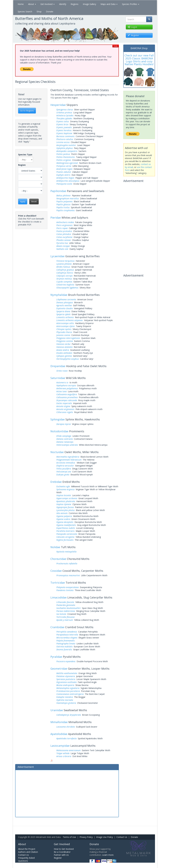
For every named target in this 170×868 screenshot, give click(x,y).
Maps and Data (109, 4)
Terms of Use (69, 837)
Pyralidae (56, 657)
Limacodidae (59, 597)
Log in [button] (132, 27)
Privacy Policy (86, 837)
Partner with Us (61, 855)
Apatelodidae (59, 734)
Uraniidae (57, 710)
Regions (75, 4)
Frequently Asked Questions (26, 859)
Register (58, 858)
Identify (63, 4)
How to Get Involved (64, 849)
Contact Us (122, 837)
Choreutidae (58, 559)
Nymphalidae (59, 295)
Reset (34, 201)
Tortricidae (58, 583)
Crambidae (57, 627)
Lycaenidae (57, 256)
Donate (50, 12)
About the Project (27, 849)
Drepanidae (58, 366)
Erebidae (56, 482)
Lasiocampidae (60, 746)
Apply (23, 201)
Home (21, 4)
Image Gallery (89, 4)
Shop (39, 12)
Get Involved (48, 4)
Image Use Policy (105, 837)
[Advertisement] (67, 793)
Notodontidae (59, 431)
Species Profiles (131, 4)
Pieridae (56, 218)
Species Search (25, 12)
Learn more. (108, 855)
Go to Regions (27, 111)
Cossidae (56, 571)
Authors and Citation (28, 852)
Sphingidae (58, 419)
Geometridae (59, 669)
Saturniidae (58, 378)
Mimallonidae (59, 722)
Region (22, 165)
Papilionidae (58, 191)
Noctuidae (57, 452)
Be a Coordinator (62, 852)
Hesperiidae (58, 105)
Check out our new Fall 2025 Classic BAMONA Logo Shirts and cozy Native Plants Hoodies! (139, 60)
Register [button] (133, 35)
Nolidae (55, 547)
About (32, 4)
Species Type (25, 155)
